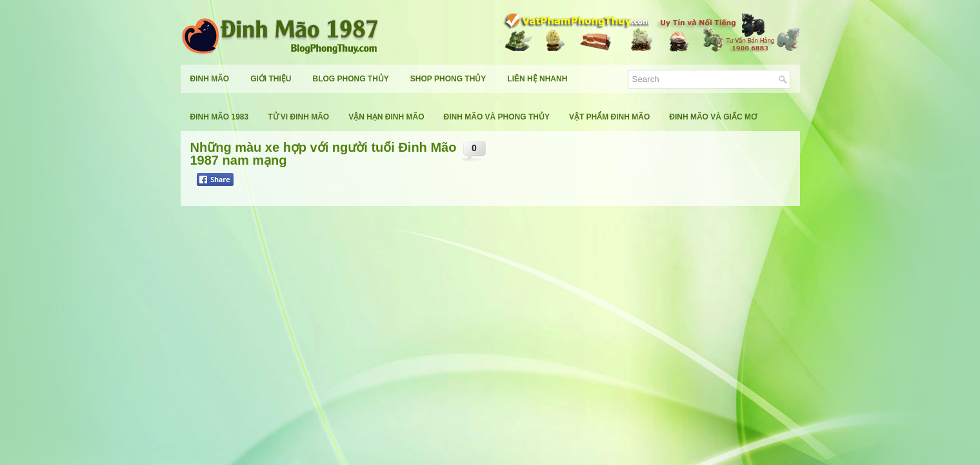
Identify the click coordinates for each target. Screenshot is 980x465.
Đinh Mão (210, 79)
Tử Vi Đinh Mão (298, 117)
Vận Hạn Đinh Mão (386, 117)
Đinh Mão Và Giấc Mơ (713, 117)
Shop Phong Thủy (448, 79)
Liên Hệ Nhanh (537, 79)
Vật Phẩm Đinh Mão (609, 117)
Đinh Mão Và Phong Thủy (497, 117)
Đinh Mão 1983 (220, 117)
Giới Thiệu (271, 79)
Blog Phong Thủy (351, 79)
